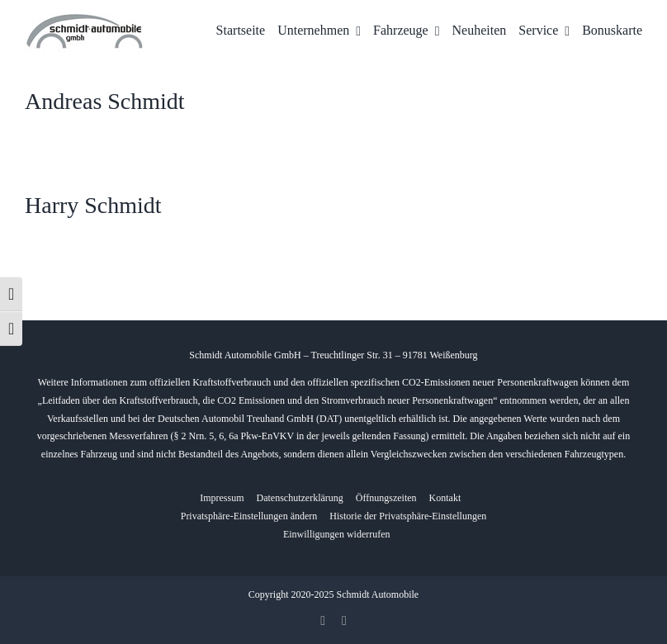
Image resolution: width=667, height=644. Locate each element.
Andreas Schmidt (105, 101)
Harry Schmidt (93, 205)
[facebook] (323, 621)
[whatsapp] (344, 621)
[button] (249, 517)
